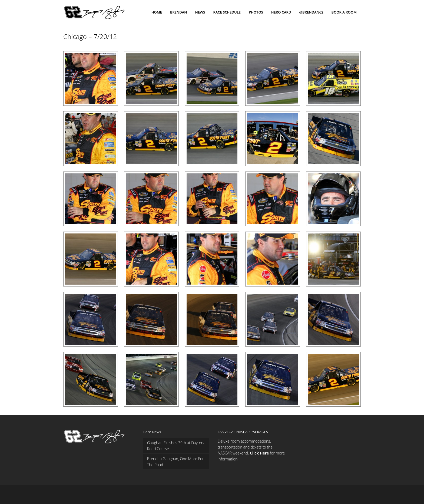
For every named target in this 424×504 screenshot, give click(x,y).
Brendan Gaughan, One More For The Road (175, 462)
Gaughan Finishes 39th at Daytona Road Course (176, 446)
